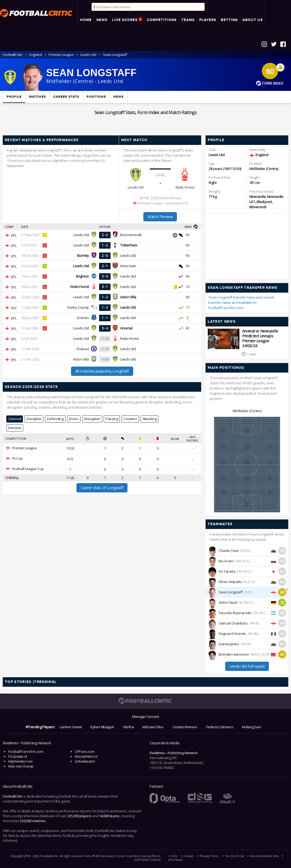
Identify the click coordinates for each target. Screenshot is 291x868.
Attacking (150, 419)
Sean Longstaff (231, 592)
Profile (14, 97)
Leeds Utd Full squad (247, 666)
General (15, 419)
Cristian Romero (185, 727)
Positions (96, 97)
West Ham (128, 266)
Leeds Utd (88, 55)
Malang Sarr (252, 727)
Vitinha (128, 727)
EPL (14, 235)
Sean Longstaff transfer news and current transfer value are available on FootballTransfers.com (241, 302)
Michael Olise (153, 727)
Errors (74, 419)
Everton (83, 318)
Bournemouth (131, 235)
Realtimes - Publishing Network (174, 753)
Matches (37, 97)
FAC (14, 308)
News (118, 97)
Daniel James (229, 644)
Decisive (15, 428)
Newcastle (257, 197)
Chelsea (83, 349)
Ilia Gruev (226, 561)
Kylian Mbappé (102, 727)
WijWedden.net (20, 761)
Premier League (61, 55)
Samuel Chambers (233, 623)
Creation (130, 419)
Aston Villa (81, 359)
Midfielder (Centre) (247, 411)
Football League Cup (28, 469)
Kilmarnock (258, 207)
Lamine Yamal (71, 727)
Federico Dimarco (220, 727)
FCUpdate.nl (18, 756)
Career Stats (66, 97)
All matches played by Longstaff (102, 371)
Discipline (34, 419)
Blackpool (264, 202)
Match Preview (160, 217)
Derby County (78, 307)
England (35, 55)
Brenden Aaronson (234, 654)
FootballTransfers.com (26, 751)
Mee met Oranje (21, 766)
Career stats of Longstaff (102, 488)
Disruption (92, 419)
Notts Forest (185, 187)
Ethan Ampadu (230, 582)
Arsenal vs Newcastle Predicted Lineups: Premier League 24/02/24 (260, 338)
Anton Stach (228, 602)
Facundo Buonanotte (235, 613)
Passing (112, 419)
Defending (55, 419)
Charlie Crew (229, 551)
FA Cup (17, 458)
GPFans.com (84, 751)
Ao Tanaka (227, 571)
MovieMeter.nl (86, 756)
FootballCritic (13, 796)
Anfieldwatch (85, 761)
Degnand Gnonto (232, 634)
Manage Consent (146, 717)
